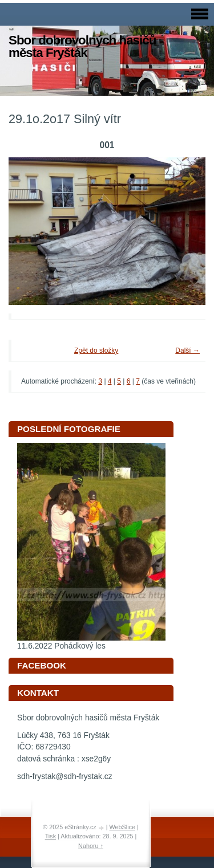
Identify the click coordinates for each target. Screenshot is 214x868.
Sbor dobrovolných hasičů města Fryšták (82, 46)
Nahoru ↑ (91, 846)
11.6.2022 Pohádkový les (61, 646)
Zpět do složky (96, 351)
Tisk (51, 836)
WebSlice (122, 827)
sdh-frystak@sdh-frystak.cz (65, 777)
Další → (187, 351)
